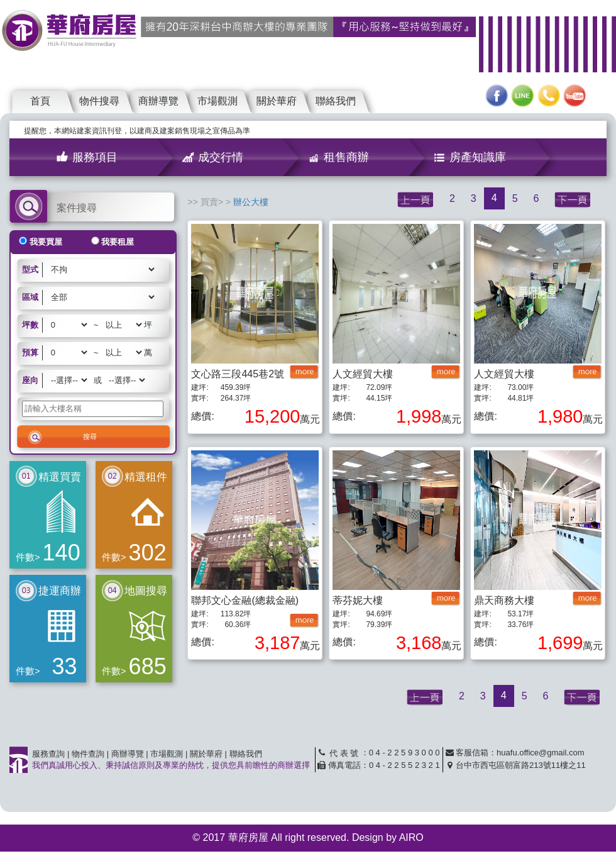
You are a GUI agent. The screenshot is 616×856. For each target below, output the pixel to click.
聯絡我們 (336, 101)
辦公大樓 (251, 202)
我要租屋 (118, 242)
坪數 (30, 325)
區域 (30, 297)
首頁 (40, 101)
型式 (30, 270)
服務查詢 (48, 754)
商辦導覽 (158, 101)
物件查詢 (88, 754)
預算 (30, 353)
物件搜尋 (99, 101)
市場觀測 (217, 101)
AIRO (411, 837)
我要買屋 (46, 242)
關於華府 (277, 101)
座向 (30, 380)
